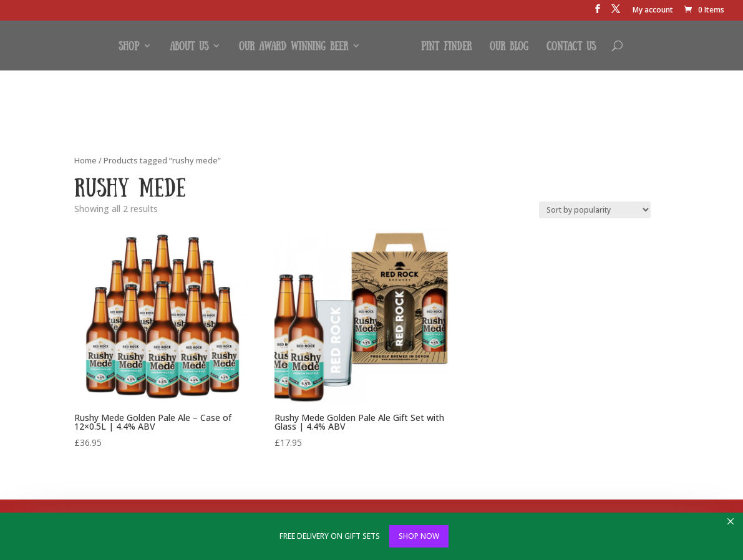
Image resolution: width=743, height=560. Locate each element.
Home (85, 160)
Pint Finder (446, 46)
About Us (189, 46)
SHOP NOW (419, 536)
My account (653, 11)
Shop (129, 46)
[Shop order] (595, 210)
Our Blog (509, 46)
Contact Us (571, 46)
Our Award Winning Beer (294, 46)
